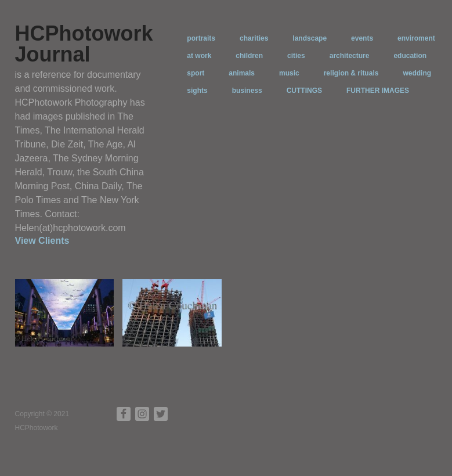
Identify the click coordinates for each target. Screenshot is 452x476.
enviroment (416, 38)
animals (242, 73)
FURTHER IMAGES (378, 91)
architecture (350, 56)
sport (196, 73)
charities (254, 38)
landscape (310, 38)
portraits (201, 38)
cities (296, 56)
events (362, 38)
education (410, 56)
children (249, 56)
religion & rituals (351, 73)
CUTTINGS (304, 91)
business (247, 91)
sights (197, 91)
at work (199, 56)
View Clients (42, 241)
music (289, 73)
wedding (417, 73)
